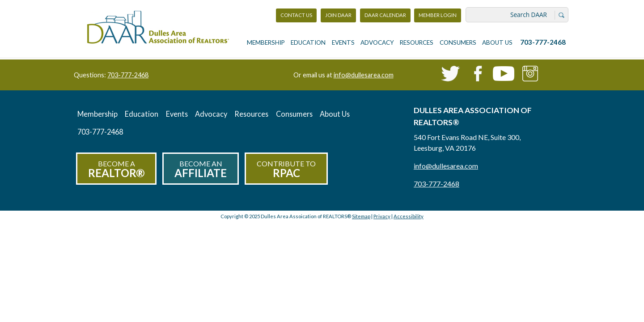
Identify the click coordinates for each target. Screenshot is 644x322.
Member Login (437, 17)
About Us (497, 42)
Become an (201, 169)
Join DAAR (338, 15)
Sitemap (361, 216)
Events (343, 42)
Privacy (382, 216)
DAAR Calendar (385, 15)
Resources (417, 42)
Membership (266, 42)
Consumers (458, 42)
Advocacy (377, 42)
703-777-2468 (543, 42)
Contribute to (286, 169)
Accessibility (409, 216)
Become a (116, 169)
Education (308, 42)
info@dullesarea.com (364, 75)
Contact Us (296, 15)
